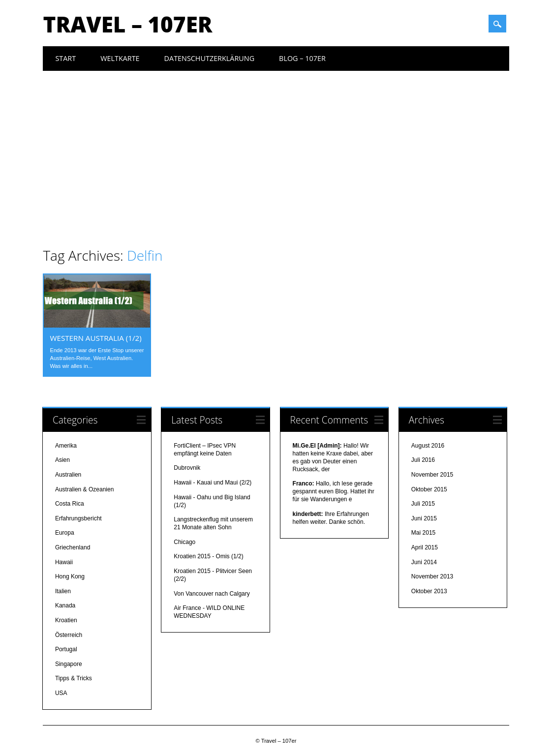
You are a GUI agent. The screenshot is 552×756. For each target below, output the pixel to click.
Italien (63, 591)
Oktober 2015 (429, 489)
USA (61, 693)
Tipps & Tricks (74, 678)
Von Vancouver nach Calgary (212, 594)
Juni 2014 (424, 562)
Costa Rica (70, 504)
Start (65, 58)
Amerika (66, 446)
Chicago (184, 542)
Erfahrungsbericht (78, 518)
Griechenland (73, 547)
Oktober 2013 (429, 591)
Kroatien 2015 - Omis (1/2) (208, 556)
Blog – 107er (302, 58)
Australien (68, 475)
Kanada (65, 605)
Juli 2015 (423, 504)
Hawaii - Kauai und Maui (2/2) (213, 483)
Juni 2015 (424, 518)
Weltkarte (120, 58)
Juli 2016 (423, 460)
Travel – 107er (127, 24)
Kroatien (66, 620)
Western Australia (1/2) (95, 338)
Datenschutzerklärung (210, 58)
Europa (65, 533)
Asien (62, 460)
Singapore (69, 664)
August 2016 (428, 446)
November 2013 (432, 576)
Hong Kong (70, 576)
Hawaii (64, 562)
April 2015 (425, 547)
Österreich (69, 635)
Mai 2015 (423, 533)
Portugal (66, 649)
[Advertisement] (276, 145)
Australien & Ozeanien (84, 489)
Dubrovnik (187, 468)
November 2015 (432, 475)
